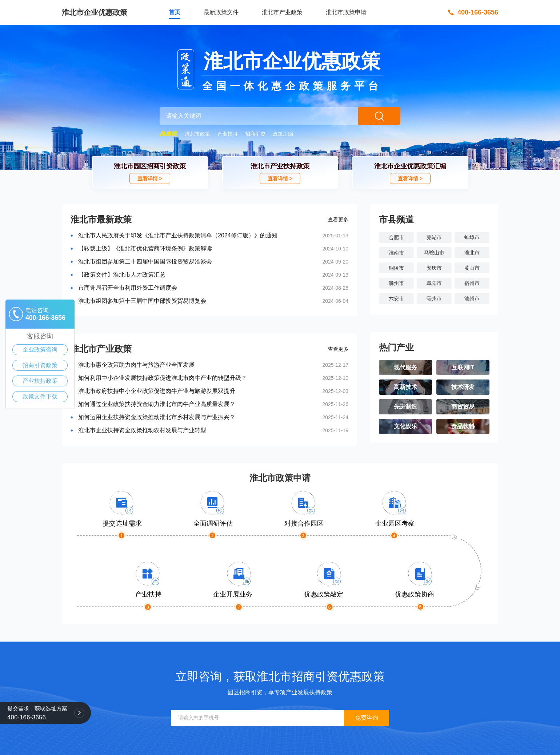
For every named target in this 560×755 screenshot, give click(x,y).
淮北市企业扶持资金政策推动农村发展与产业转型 (142, 430)
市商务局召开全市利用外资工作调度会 (128, 288)
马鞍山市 (434, 253)
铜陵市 (396, 268)
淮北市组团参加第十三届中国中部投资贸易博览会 (142, 301)
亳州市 (434, 298)
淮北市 (472, 253)
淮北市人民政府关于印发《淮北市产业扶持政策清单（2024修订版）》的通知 (178, 235)
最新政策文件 (221, 12)
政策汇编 (283, 134)
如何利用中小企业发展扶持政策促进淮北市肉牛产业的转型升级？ (163, 378)
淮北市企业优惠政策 (95, 12)
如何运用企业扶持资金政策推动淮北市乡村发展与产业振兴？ (157, 417)
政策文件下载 (40, 396)
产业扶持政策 (40, 381)
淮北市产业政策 (282, 12)
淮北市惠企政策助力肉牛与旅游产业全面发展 (136, 365)
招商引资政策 (40, 365)
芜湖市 (434, 237)
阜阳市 (434, 283)
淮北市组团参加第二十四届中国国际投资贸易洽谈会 (145, 262)
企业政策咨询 (40, 350)
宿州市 (472, 283)
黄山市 (472, 268)
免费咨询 (367, 718)
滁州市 (396, 283)
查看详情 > (150, 178)
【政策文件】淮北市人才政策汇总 (122, 275)
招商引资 (255, 134)
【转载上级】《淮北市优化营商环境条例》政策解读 (145, 248)
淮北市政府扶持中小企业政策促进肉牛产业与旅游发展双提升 (157, 391)
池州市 (472, 298)
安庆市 (434, 268)
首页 (175, 12)
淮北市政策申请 (346, 12)
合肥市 (396, 237)
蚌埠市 (472, 237)
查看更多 (338, 220)
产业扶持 (228, 134)
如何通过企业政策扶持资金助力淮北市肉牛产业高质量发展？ (157, 404)
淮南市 (396, 253)
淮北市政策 (197, 134)
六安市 (396, 298)
